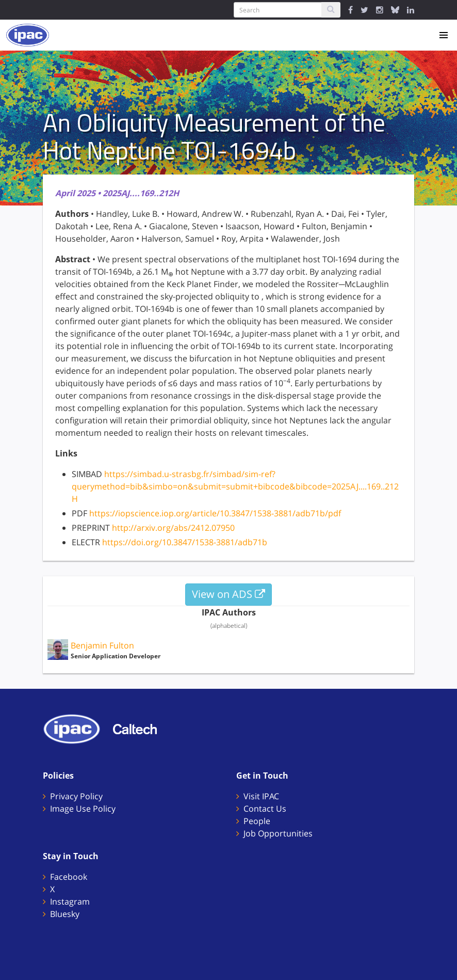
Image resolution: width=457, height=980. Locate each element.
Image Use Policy (83, 809)
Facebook (69, 877)
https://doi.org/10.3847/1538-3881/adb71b (185, 542)
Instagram (70, 902)
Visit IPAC (261, 796)
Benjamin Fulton (102, 645)
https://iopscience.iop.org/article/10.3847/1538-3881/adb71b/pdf (215, 513)
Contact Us (265, 809)
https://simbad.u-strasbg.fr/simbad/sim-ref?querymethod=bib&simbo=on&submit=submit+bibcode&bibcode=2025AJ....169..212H (235, 486)
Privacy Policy (76, 796)
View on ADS (228, 594)
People (257, 821)
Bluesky (65, 914)
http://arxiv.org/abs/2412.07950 (173, 528)
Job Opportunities (278, 833)
